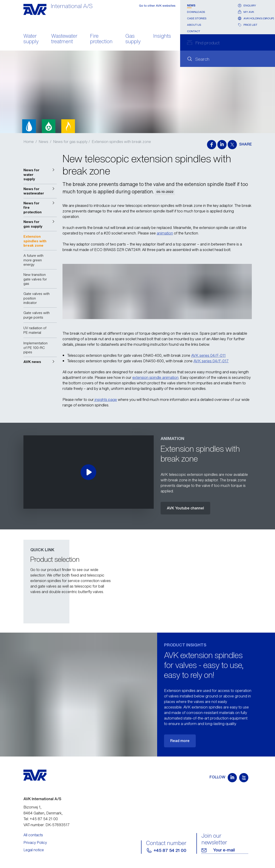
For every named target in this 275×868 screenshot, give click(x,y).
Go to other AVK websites (157, 6)
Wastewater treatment (64, 39)
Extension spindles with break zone (121, 142)
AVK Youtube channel (185, 508)
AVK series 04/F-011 (208, 355)
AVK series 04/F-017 (211, 361)
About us (194, 25)
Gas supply (133, 39)
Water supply (31, 39)
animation (165, 233)
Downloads (196, 12)
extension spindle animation (155, 377)
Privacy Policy (35, 842)
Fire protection (101, 39)
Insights (162, 36)
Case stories (197, 18)
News (191, 5)
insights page (105, 400)
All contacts (33, 835)
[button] (40, 175)
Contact (193, 31)
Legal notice (34, 850)
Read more (180, 741)
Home (29, 142)
